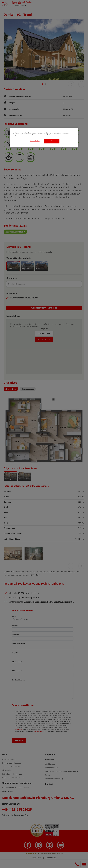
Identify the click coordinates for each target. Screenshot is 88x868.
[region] (44, 137)
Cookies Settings (35, 141)
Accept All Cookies (52, 141)
